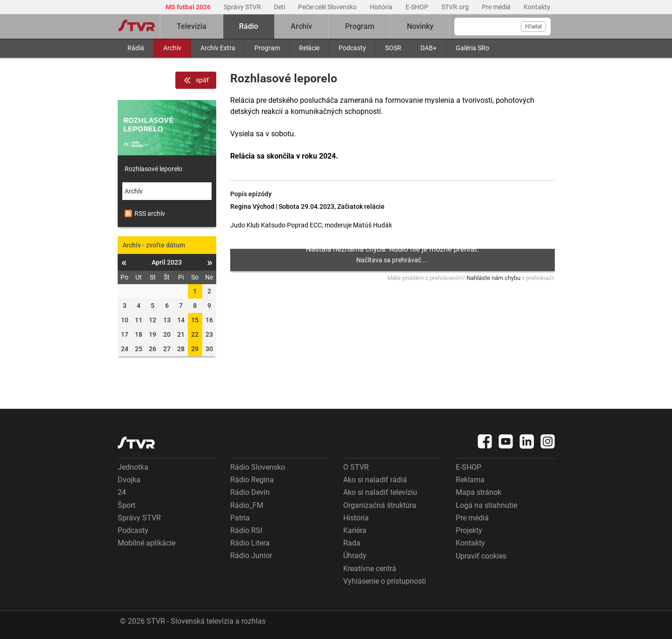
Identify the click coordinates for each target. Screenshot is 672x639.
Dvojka (129, 480)
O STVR (356, 467)
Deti (280, 7)
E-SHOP (418, 7)
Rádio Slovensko (258, 467)
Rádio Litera (250, 543)
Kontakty (537, 7)
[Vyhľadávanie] (502, 27)
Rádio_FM (247, 505)
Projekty (469, 530)
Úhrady (355, 556)
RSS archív (145, 213)
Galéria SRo (472, 48)
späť (196, 80)
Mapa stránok (479, 492)
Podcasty (352, 48)
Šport (126, 505)
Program (267, 48)
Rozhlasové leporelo (153, 169)
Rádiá (136, 48)
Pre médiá (497, 7)
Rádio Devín (250, 492)
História (382, 7)
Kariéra (355, 530)
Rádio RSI (246, 530)
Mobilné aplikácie (146, 543)
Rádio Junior (251, 556)
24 (122, 492)
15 (195, 320)
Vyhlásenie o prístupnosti (385, 581)
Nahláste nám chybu (493, 278)
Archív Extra (218, 48)
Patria (240, 518)
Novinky (420, 26)
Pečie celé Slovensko (328, 7)
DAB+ (429, 48)
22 (195, 334)
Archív (172, 48)
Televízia (192, 26)
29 (195, 349)
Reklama (470, 480)
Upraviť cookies (481, 556)
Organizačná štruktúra (380, 505)
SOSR (393, 48)
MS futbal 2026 (189, 7)
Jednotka (133, 467)
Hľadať (533, 27)
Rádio (249, 26)
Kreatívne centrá (370, 569)
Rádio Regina (252, 480)
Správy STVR (243, 7)
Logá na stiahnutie (486, 505)
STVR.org (456, 7)
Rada (352, 543)
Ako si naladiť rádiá (375, 480)
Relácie (309, 48)
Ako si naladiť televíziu (380, 492)
